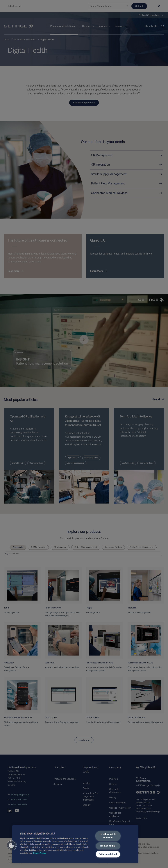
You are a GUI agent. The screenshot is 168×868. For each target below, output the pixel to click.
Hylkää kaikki (108, 846)
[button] (12, 845)
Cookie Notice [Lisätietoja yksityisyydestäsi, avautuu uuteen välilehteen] (40, 853)
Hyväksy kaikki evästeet (108, 836)
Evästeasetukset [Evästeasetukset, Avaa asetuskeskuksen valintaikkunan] (108, 854)
